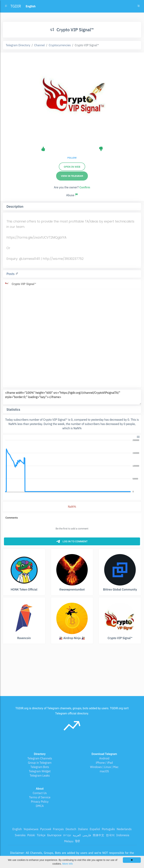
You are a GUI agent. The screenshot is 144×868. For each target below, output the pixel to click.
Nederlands (124, 829)
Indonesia (123, 835)
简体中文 (98, 835)
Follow (72, 158)
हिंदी (77, 841)
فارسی (87, 835)
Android (104, 758)
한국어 (110, 835)
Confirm (85, 187)
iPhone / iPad (104, 763)
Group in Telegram (40, 763)
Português (108, 829)
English (17, 829)
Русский (46, 829)
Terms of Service (40, 797)
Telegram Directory (18, 45)
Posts (11, 274)
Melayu (69, 841)
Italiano (83, 829)
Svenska (20, 835)
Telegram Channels (40, 758)
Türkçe (41, 835)
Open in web (72, 167)
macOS (104, 771)
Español (95, 829)
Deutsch (71, 829)
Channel (40, 45)
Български (54, 835)
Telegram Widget (40, 771)
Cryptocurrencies (60, 45)
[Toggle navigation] (138, 6)
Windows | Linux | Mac (104, 767)
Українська (31, 829)
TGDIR (16, 6)
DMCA (40, 806)
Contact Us (40, 793)
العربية (77, 835)
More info (67, 864)
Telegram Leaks (40, 776)
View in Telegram (72, 176)
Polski (31, 835)
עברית (67, 835)
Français (58, 829)
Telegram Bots (40, 767)
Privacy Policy (40, 802)
